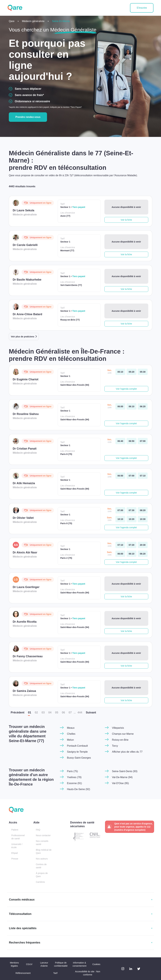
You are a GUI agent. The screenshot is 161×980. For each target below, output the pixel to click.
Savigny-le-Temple (77, 752)
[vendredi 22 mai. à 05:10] (120, 372)
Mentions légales (14, 964)
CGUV (29, 964)
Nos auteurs (42, 859)
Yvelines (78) (74, 777)
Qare (12, 21)
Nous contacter (43, 835)
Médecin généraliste (33, 21)
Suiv (91, 712)
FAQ (38, 830)
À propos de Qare (42, 875)
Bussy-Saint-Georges (79, 758)
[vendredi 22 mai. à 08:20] (143, 510)
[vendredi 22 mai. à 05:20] (132, 372)
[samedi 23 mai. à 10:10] (120, 519)
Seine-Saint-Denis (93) (125, 771)
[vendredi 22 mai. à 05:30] (143, 372)
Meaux (71, 728)
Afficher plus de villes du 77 (127, 752)
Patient (15, 830)
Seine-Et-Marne (61, 21)
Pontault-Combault (77, 746)
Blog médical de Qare (44, 851)
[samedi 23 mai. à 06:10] (132, 554)
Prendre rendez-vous (28, 117)
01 (30, 712)
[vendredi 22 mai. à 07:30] (132, 510)
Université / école (17, 846)
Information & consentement (79, 964)
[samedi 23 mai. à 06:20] (143, 554)
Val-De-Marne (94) (122, 777)
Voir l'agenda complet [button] (126, 389)
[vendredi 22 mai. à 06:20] (143, 406)
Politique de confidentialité (61, 964)
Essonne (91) (74, 783)
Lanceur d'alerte (44, 964)
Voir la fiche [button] (126, 220)
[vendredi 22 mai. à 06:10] (132, 406)
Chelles (71, 734)
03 (43, 712)
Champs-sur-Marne (123, 734)
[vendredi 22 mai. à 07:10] (143, 476)
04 (50, 712)
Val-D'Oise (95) (120, 783)
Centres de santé (41, 866)
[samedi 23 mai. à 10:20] (132, 519)
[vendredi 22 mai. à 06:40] (120, 441)
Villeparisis (118, 728)
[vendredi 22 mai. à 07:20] (132, 545)
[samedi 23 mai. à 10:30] (143, 519)
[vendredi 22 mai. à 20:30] (143, 545)
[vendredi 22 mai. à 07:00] (143, 441)
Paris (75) (72, 771)
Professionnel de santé (18, 837)
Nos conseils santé (42, 843)
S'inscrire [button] (142, 8)
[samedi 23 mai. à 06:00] (120, 554)
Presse (15, 859)
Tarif (55, 973)
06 (63, 712)
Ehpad (14, 853)
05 (57, 712)
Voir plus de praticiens (23, 337)
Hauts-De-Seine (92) (79, 789)
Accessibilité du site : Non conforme (88, 973)
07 (70, 712)
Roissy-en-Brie (120, 740)
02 (36, 712)
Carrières (40, 882)
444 (80, 712)
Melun (70, 740)
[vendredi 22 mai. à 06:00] (120, 406)
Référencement (23, 973)
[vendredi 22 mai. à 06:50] (132, 441)
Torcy (115, 746)
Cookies (96, 964)
